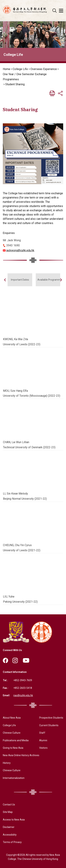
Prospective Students (51, 718)
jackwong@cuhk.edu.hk (20, 250)
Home (7, 69)
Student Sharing (15, 84)
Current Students (49, 725)
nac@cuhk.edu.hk (23, 695)
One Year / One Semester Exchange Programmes (25, 77)
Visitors (43, 748)
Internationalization (14, 778)
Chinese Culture (12, 733)
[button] (61, 280)
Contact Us (9, 805)
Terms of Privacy (12, 842)
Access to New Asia (14, 820)
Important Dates (20, 280)
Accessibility (10, 835)
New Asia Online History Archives (21, 755)
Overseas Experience (44, 69)
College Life (20, 69)
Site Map (8, 812)
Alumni (43, 740)
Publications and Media (16, 740)
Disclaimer (9, 827)
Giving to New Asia (13, 748)
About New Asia (12, 718)
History (7, 763)
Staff (42, 733)
